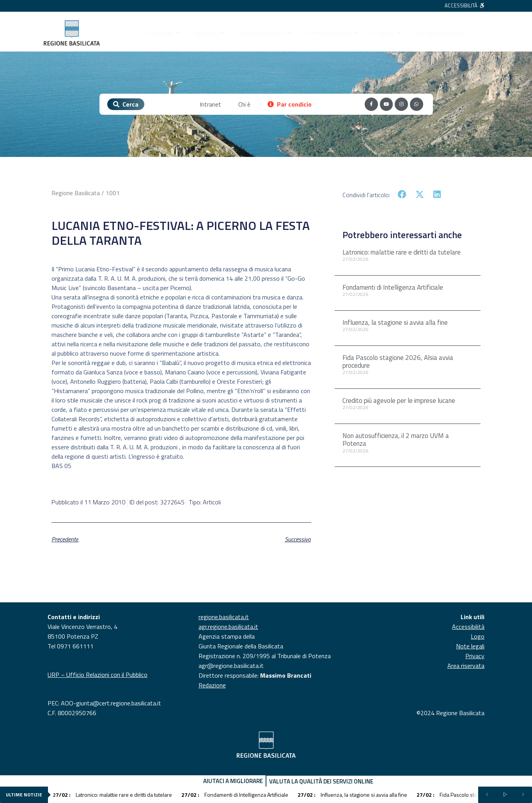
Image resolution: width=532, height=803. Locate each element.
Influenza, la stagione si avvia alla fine (395, 322)
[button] (402, 195)
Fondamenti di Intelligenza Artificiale (393, 287)
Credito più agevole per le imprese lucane (399, 401)
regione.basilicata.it (224, 617)
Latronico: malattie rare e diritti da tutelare (402, 252)
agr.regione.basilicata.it (228, 627)
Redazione (212, 685)
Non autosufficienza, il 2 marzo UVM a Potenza (396, 440)
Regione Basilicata (76, 193)
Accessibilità (468, 627)
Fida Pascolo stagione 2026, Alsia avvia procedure (398, 361)
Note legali (470, 646)
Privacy (475, 656)
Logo (478, 636)
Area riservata (466, 666)
